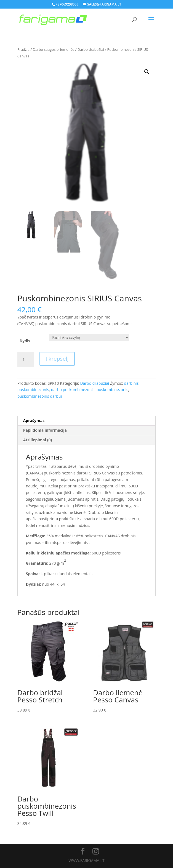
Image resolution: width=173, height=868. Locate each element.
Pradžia (23, 49)
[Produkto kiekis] (26, 360)
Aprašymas (34, 420)
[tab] (87, 421)
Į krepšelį (57, 359)
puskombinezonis (112, 390)
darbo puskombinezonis (73, 390)
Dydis (25, 341)
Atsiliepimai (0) (38, 440)
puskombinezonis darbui (40, 396)
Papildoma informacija (45, 430)
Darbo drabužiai (91, 49)
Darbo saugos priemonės (54, 49)
